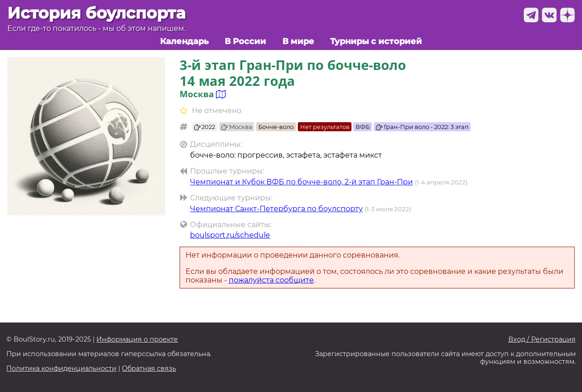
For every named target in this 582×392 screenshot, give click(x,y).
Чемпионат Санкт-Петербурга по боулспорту (276, 209)
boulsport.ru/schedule (230, 235)
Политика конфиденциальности (61, 369)
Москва (237, 127)
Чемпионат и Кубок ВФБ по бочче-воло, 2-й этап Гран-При (301, 182)
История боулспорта (96, 13)
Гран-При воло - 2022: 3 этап (422, 127)
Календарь (184, 41)
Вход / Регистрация (542, 340)
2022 (205, 127)
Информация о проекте (137, 340)
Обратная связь (149, 369)
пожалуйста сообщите (271, 280)
